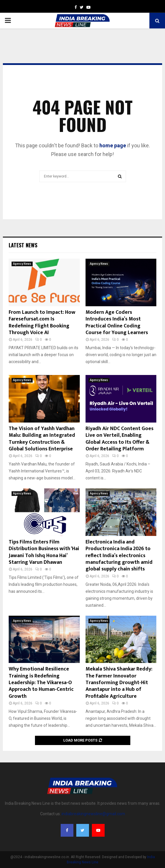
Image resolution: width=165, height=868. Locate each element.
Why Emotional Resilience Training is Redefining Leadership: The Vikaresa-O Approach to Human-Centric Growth (41, 683)
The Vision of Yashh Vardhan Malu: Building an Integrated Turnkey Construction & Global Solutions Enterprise (42, 439)
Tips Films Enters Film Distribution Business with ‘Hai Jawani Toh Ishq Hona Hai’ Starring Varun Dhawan (44, 552)
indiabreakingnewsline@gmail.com (93, 814)
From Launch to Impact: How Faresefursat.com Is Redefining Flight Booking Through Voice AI (42, 322)
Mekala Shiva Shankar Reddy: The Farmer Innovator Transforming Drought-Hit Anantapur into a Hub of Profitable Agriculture (119, 683)
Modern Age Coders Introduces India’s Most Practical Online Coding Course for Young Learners (117, 322)
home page (113, 145)
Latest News (23, 245)
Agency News (22, 264)
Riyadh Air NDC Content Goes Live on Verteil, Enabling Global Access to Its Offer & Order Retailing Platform (119, 439)
